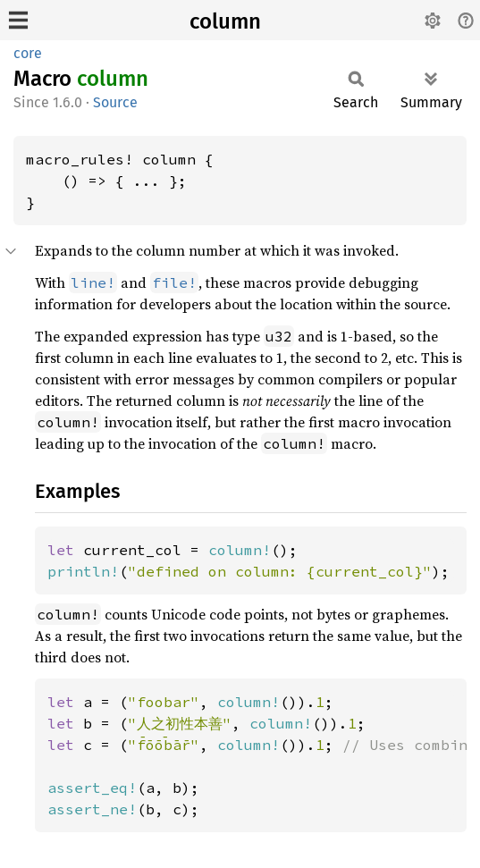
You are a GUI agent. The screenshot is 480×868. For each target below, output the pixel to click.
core (28, 53)
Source (115, 102)
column (225, 21)
